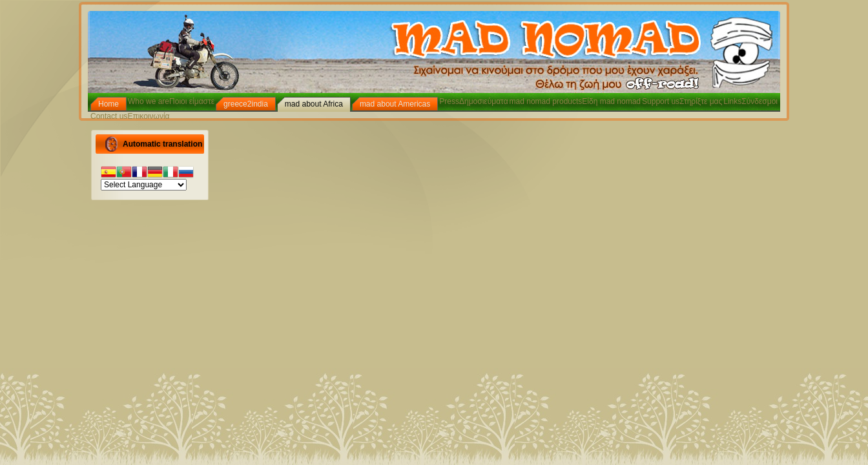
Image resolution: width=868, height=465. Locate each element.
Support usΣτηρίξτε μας (682, 101)
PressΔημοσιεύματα (473, 101)
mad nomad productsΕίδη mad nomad (575, 101)
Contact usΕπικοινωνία (130, 116)
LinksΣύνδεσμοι (750, 101)
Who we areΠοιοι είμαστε (171, 101)
